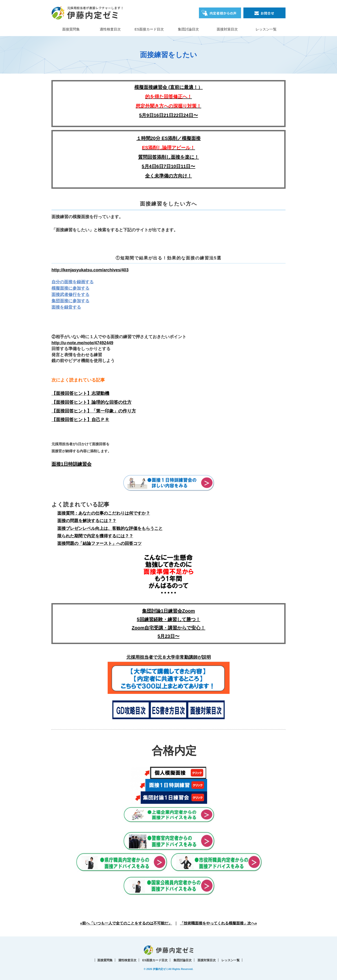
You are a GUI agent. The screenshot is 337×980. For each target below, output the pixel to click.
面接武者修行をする (70, 295)
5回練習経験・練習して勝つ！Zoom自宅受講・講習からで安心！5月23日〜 (168, 628)
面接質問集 (71, 29)
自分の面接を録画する (73, 282)
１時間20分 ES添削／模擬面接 (168, 138)
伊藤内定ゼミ (161, 969)
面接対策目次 (227, 29)
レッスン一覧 (266, 29)
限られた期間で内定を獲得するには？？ (95, 536)
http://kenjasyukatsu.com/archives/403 (90, 270)
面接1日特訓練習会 (71, 464)
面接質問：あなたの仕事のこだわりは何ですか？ (104, 513)
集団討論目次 (188, 29)
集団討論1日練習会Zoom (168, 611)
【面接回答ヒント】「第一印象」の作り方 (94, 411)
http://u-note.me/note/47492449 (82, 343)
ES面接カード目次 (149, 29)
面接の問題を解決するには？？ (87, 521)
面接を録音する (66, 307)
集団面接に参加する (70, 301)
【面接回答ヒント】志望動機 (80, 393)
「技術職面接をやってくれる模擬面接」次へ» (218, 923)
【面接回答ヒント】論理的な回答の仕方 (92, 402)
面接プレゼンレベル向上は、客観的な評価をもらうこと (110, 528)
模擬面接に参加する (70, 288)
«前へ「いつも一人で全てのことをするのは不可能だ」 (126, 923)
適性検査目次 (110, 29)
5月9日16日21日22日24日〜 (168, 115)
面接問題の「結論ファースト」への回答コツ (99, 543)
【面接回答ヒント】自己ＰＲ (80, 420)
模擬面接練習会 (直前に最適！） (168, 97)
